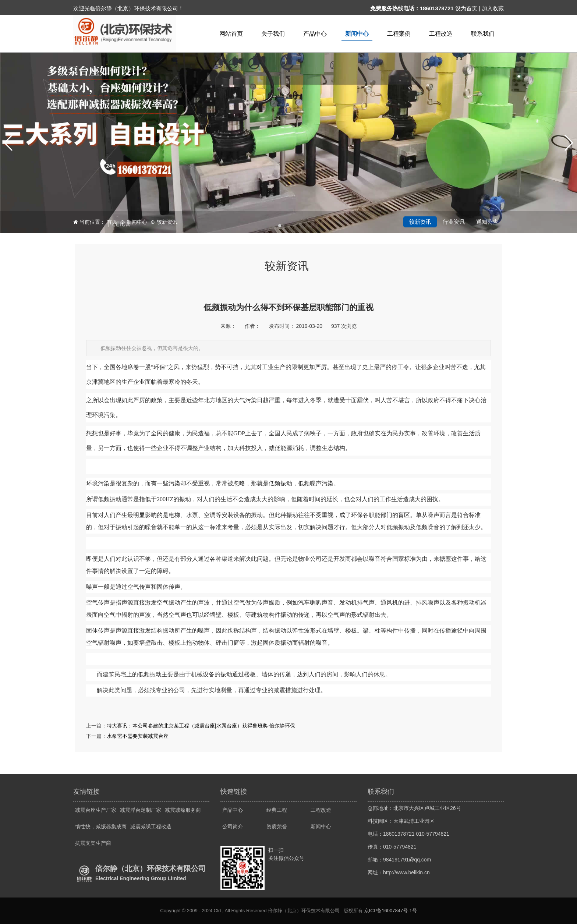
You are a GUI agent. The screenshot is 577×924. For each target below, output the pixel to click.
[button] (9, 143)
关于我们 (273, 34)
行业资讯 (454, 222)
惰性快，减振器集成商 (101, 826)
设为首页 (466, 8)
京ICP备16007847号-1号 (391, 911)
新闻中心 (357, 34)
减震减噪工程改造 (151, 826)
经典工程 (277, 810)
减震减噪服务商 (183, 810)
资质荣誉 (277, 826)
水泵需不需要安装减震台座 (138, 736)
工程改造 (441, 34)
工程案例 (399, 34)
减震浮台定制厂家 (141, 810)
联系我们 (483, 34)
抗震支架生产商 (93, 843)
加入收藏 (493, 8)
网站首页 (231, 34)
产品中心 (315, 34)
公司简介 (233, 826)
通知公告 (487, 222)
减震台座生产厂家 (96, 810)
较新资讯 (167, 222)
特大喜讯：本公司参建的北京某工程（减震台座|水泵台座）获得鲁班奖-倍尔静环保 (201, 726)
